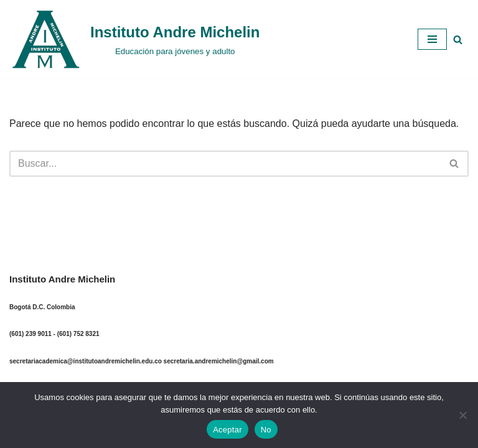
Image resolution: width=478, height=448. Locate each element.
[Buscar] (458, 40)
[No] (462, 415)
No (266, 430)
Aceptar (227, 430)
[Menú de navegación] (432, 39)
